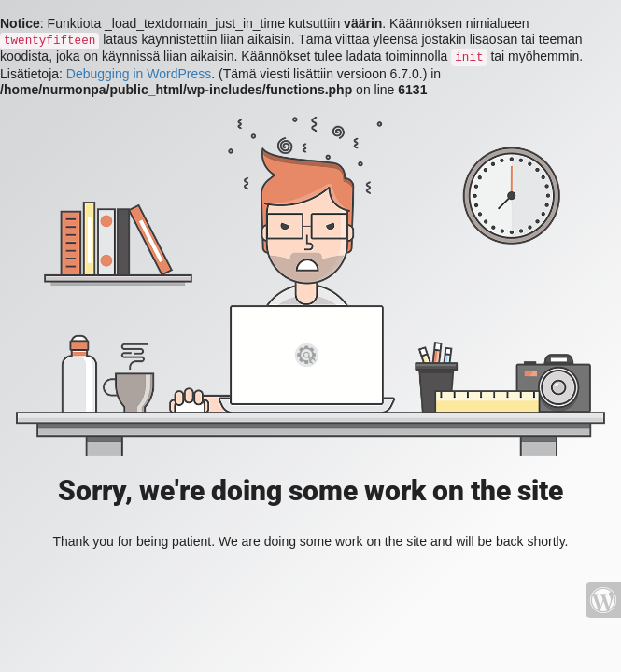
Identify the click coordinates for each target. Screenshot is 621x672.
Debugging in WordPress (139, 74)
